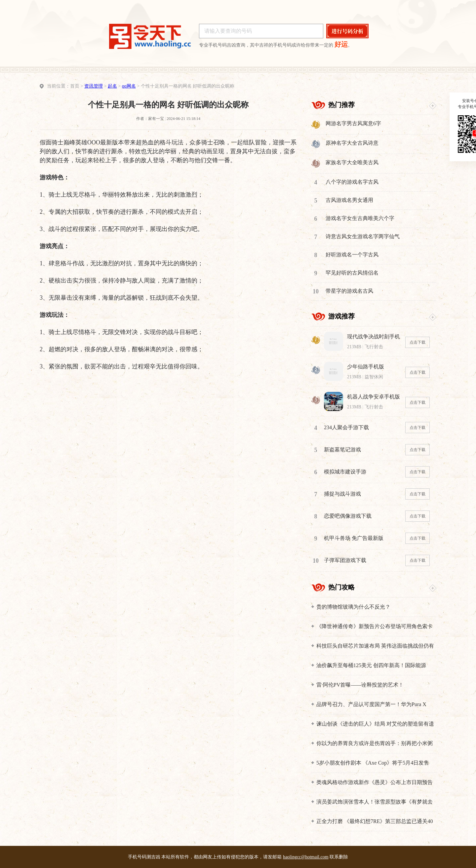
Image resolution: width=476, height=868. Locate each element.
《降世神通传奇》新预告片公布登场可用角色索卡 (375, 626)
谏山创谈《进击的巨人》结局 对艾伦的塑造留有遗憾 (375, 724)
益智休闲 (374, 377)
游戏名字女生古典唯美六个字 (360, 218)
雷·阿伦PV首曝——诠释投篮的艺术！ (360, 685)
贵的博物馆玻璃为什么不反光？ (353, 607)
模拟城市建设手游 (345, 472)
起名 (112, 86)
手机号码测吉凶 (144, 857)
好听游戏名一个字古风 (352, 255)
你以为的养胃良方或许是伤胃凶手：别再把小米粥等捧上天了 (375, 744)
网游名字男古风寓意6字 (353, 123)
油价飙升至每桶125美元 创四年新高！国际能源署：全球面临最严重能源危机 (371, 666)
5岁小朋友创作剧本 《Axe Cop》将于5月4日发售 (373, 763)
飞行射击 (374, 347)
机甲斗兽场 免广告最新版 (354, 538)
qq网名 (129, 86)
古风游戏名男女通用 (349, 200)
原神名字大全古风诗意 (352, 143)
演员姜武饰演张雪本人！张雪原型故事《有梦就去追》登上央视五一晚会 (375, 802)
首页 (75, 86)
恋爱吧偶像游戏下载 (348, 516)
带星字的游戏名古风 (349, 291)
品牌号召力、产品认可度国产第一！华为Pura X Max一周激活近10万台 (371, 705)
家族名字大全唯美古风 (352, 162)
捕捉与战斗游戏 (342, 494)
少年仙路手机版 (366, 367)
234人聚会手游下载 (346, 427)
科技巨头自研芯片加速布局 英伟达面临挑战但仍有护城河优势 (375, 646)
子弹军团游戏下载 (345, 560)
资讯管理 (94, 86)
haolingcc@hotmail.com (306, 857)
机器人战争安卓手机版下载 (374, 397)
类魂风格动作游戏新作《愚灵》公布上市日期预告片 (375, 783)
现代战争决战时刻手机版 (374, 337)
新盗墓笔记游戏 (342, 450)
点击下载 (417, 342)
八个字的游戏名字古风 (352, 182)
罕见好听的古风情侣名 (352, 273)
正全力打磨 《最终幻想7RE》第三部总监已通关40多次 (375, 822)
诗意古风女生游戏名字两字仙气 (363, 236)
